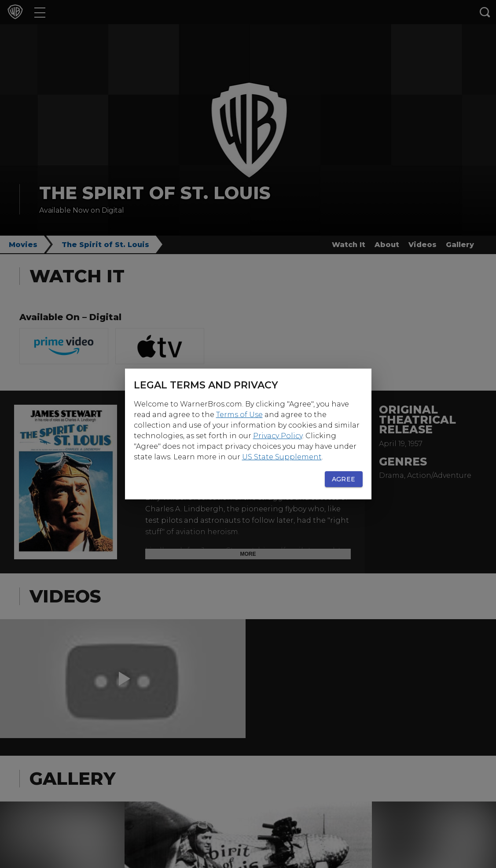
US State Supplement (282, 457)
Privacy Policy (278, 436)
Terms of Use (239, 415)
